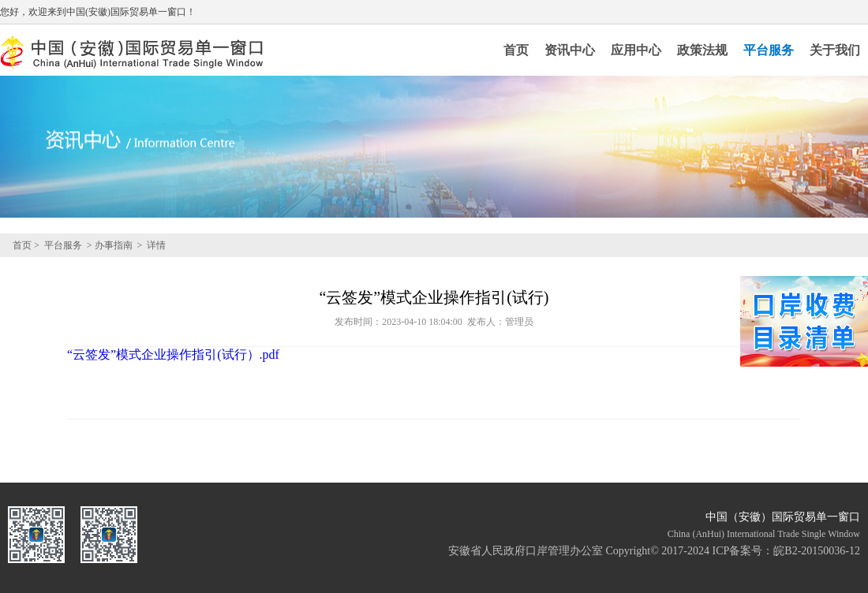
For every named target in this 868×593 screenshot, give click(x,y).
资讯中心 (570, 50)
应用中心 (636, 50)
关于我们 (835, 50)
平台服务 (769, 50)
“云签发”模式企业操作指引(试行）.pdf (173, 354)
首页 (516, 50)
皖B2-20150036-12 (817, 551)
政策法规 (702, 50)
